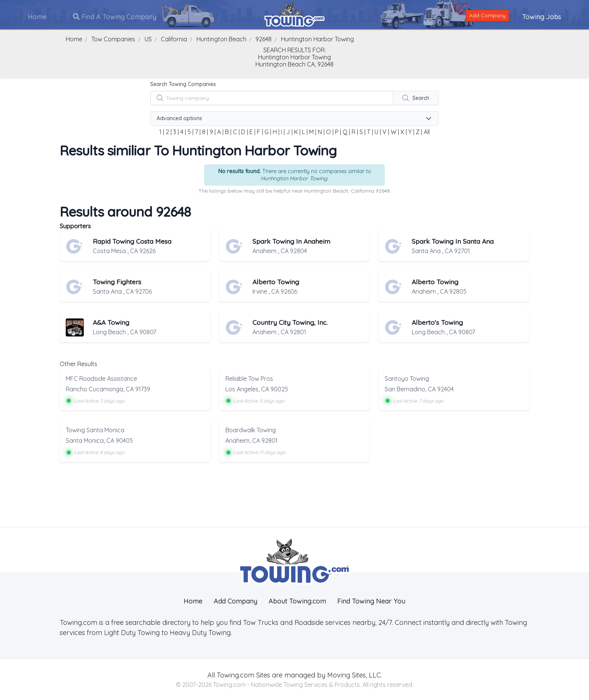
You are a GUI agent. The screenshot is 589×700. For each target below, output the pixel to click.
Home (38, 16)
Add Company (487, 15)
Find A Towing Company (115, 16)
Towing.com (235, 675)
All (427, 132)
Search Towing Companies (183, 84)
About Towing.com (297, 601)
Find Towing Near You (371, 601)
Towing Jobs (541, 16)
